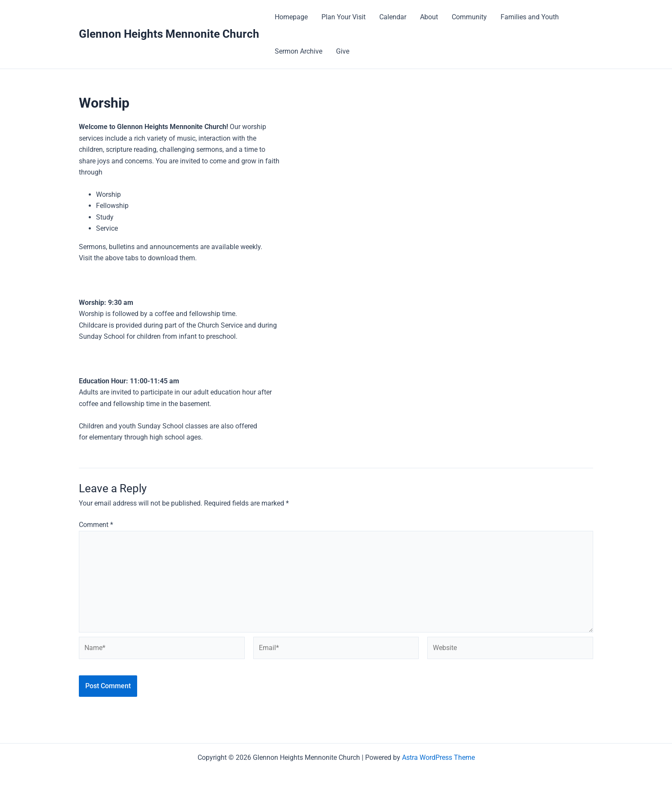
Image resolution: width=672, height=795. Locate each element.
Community (469, 17)
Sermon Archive (298, 51)
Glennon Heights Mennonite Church (169, 34)
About (429, 17)
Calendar (393, 17)
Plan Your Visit (343, 17)
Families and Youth (530, 17)
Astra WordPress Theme (438, 757)
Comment (96, 525)
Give (343, 51)
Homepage (291, 17)
